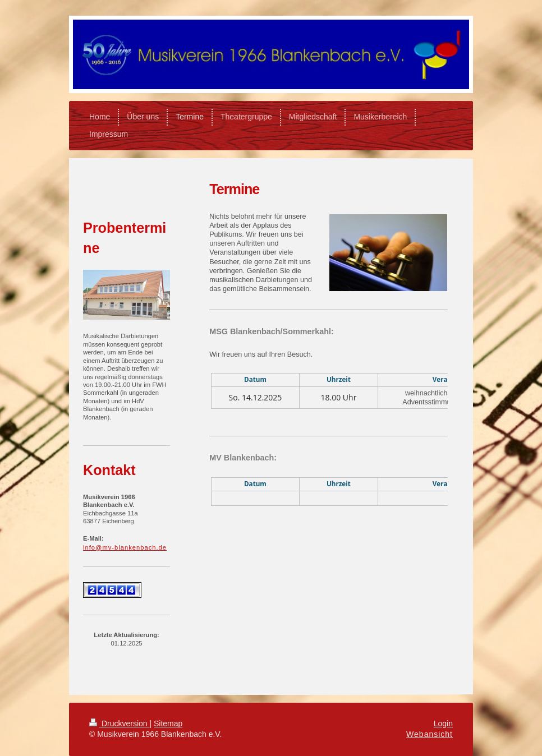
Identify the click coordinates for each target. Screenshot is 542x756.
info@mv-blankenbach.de (125, 547)
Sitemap (168, 723)
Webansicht (430, 734)
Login (443, 723)
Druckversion (119, 723)
